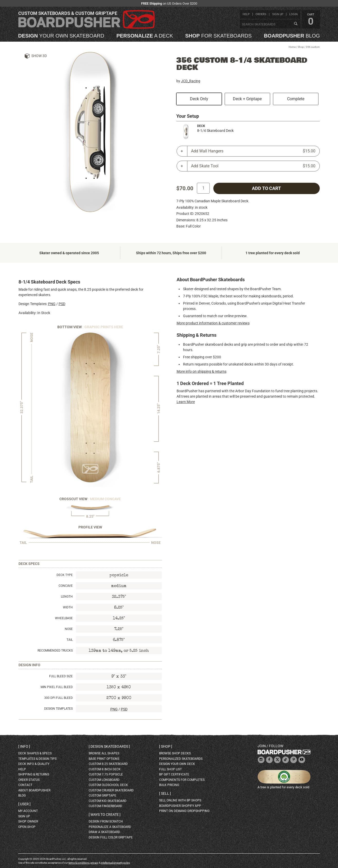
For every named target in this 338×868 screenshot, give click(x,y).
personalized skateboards (181, 759)
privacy (94, 863)
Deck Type (65, 575)
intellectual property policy (115, 863)
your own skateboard (61, 36)
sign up (278, 14)
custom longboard (104, 780)
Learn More (186, 402)
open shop (27, 827)
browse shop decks (175, 753)
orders (261, 14)
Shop (301, 47)
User (24, 804)
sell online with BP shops (180, 800)
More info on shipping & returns (202, 371)
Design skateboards (109, 746)
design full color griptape (111, 837)
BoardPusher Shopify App (180, 806)
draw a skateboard (104, 832)
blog (292, 36)
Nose (69, 629)
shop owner (28, 821)
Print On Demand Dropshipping (184, 811)
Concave (66, 586)
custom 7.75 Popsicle (106, 774)
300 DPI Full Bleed (58, 698)
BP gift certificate (174, 774)
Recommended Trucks (55, 651)
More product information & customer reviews (213, 323)
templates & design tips (37, 759)
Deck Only (199, 99)
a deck (145, 36)
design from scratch (106, 821)
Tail (70, 640)
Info (24, 746)
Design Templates (58, 709)
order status (29, 780)
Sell (165, 793)
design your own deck (177, 764)
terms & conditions (79, 863)
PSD (62, 304)
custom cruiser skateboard (111, 790)
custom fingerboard (105, 806)
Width (68, 607)
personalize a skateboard (110, 827)
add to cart (266, 188)
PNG (52, 304)
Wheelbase (64, 618)
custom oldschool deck (108, 785)
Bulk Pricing (169, 785)
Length (67, 597)
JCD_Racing (191, 81)
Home (292, 47)
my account (28, 811)
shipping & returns (34, 774)
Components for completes (182, 780)
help (246, 14)
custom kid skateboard (108, 801)
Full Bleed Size (61, 676)
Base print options (104, 759)
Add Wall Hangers (253, 151)
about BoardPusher (34, 790)
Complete (296, 99)
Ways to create (105, 815)
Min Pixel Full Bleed (57, 687)
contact (25, 785)
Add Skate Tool (253, 166)
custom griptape (102, 796)
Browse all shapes (104, 753)
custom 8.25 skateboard (108, 764)
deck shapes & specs (35, 753)
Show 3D (39, 56)
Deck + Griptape (247, 99)
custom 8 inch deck (105, 769)
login (293, 14)
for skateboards (219, 36)
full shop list (170, 769)
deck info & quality (34, 764)
